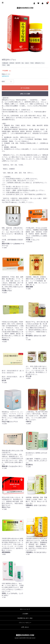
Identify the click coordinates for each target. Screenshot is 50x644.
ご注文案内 (25, 614)
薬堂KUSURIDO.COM (25, 8)
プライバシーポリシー (25, 623)
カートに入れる (25, 88)
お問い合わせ (25, 627)
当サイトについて (25, 609)
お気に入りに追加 (25, 94)
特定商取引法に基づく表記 (25, 618)
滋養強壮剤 (5, 76)
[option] (25, 33)
